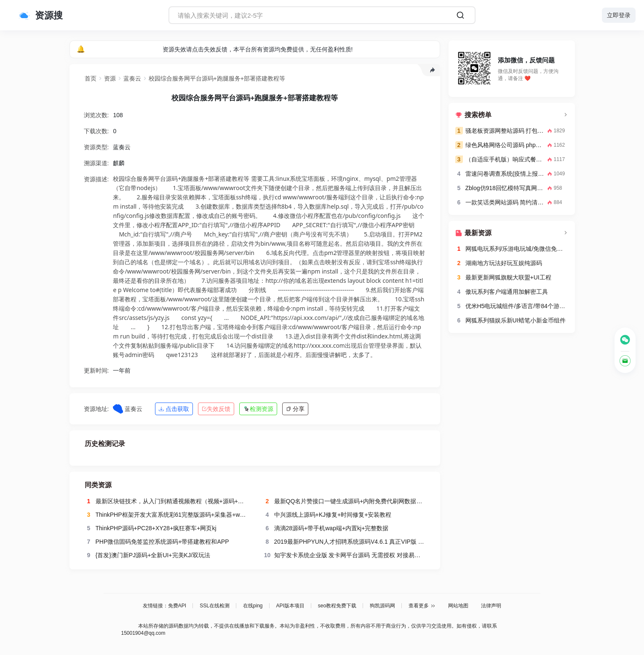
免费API (177, 606)
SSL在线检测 (215, 606)
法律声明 (491, 606)
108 (118, 118)
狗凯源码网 (382, 606)
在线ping (253, 606)
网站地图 (458, 606)
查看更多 (422, 606)
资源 (110, 78)
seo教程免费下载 (337, 606)
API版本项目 (290, 606)
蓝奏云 (132, 78)
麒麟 (119, 166)
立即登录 (619, 15)
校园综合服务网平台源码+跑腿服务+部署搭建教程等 (217, 78)
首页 (91, 78)
